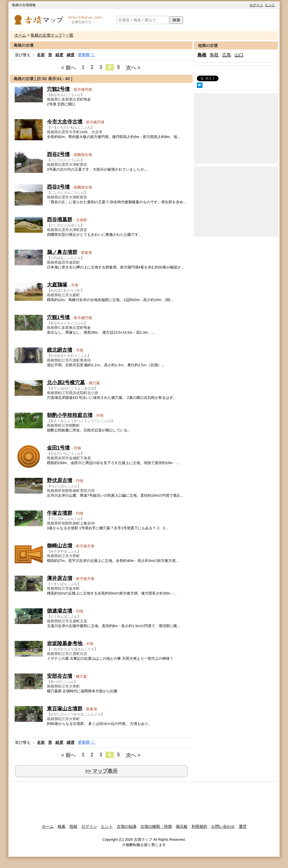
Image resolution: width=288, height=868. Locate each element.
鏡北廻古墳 (60, 350)
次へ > (133, 68)
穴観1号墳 (58, 317)
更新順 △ (86, 55)
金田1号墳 (58, 448)
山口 (239, 55)
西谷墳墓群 (60, 220)
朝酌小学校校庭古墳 (70, 415)
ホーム (20, 35)
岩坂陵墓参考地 (65, 643)
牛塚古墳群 (60, 513)
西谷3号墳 (58, 187)
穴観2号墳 (58, 89)
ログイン (256, 5)
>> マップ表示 (101, 771)
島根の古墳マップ (46, 35)
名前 (41, 55)
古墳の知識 (127, 826)
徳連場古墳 (60, 611)
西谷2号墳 (58, 154)
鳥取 (214, 55)
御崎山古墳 (60, 546)
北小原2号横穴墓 (66, 383)
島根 (202, 55)
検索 (176, 20)
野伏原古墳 (60, 480)
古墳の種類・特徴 (156, 826)
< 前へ (68, 68)
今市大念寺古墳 (65, 122)
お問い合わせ (223, 826)
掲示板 (182, 826)
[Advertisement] (236, 128)
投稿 (73, 826)
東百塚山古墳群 (65, 709)
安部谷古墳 (60, 676)
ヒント (270, 5)
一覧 (69, 35)
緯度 (71, 55)
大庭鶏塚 (57, 285)
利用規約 (199, 826)
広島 (227, 55)
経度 (59, 55)
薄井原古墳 (60, 578)
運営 (243, 826)
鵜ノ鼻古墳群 (62, 252)
